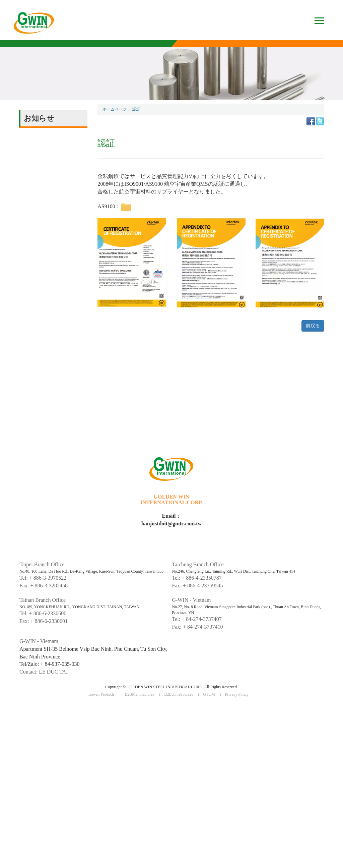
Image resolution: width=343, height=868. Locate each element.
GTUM (209, 694)
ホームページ (115, 109)
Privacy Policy (237, 694)
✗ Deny (7, 727)
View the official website (48, 765)
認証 (136, 109)
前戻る (313, 326)
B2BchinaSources (179, 694)
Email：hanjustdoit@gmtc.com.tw (171, 520)
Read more (12, 765)
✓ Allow (8, 721)
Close (5, 709)
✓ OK (145, 865)
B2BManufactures (139, 694)
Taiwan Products (101, 694)
